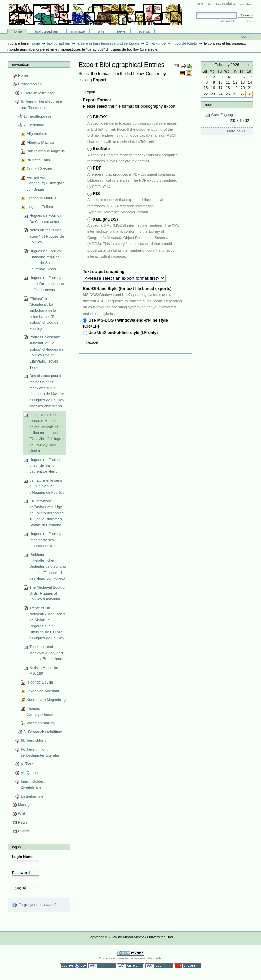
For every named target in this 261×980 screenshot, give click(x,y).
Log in (245, 36)
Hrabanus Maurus (41, 198)
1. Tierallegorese (38, 116)
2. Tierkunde (156, 43)
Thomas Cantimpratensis (40, 711)
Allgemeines (37, 134)
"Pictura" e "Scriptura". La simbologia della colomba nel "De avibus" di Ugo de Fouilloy (44, 314)
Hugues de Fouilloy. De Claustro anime (46, 219)
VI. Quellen (30, 773)
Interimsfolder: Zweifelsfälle (33, 784)
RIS (96, 194)
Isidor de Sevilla (40, 682)
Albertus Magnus (41, 142)
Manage (78, 31)
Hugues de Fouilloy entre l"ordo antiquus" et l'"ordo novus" (47, 284)
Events (144, 31)
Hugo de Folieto (185, 43)
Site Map (205, 3)
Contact (246, 3)
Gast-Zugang (227, 118)
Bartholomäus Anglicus (46, 151)
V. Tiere (27, 764)
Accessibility (225, 3)
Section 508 (74, 966)
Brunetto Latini (39, 160)
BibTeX (100, 117)
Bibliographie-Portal (95, 15)
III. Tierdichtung (33, 740)
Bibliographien (47, 31)
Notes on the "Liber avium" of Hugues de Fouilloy (47, 236)
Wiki (101, 31)
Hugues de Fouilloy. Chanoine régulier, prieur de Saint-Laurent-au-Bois (46, 260)
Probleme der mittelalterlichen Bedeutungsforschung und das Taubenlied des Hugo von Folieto (47, 567)
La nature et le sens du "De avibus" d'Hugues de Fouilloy (47, 486)
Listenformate (32, 796)
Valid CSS (159, 966)
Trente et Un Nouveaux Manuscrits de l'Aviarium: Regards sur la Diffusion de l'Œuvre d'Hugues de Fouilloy (47, 623)
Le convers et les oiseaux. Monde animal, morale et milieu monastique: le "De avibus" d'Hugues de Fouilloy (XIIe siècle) (47, 433)
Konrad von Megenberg (46, 700)
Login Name (23, 857)
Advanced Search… (237, 21)
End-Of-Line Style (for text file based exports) (127, 289)
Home (17, 31)
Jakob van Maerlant (43, 691)
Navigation (20, 64)
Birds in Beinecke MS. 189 (44, 671)
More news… (238, 131)
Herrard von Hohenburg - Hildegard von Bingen (46, 183)
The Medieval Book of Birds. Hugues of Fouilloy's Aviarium (47, 593)
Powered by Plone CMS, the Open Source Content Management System (130, 953)
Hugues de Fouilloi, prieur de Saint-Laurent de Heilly (45, 465)
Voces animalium (41, 723)
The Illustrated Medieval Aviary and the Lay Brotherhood (46, 653)
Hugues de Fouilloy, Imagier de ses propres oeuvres (46, 540)
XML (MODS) (105, 219)
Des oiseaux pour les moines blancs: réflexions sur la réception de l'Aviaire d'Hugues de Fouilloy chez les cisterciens (47, 391)
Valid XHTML (130, 966)
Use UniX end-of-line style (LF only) (123, 333)
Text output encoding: (105, 272)
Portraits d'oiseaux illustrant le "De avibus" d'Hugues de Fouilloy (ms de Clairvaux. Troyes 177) (46, 352)
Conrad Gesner (39, 168)
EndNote (101, 149)
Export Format (97, 100)
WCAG (102, 966)
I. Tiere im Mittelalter (38, 93)
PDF (97, 168)
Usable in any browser (188, 966)
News (121, 31)
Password (21, 873)
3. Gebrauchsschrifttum (43, 732)
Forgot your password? (34, 905)
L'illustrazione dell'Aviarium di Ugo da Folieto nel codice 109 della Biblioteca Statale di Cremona (46, 513)
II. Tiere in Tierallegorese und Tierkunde (108, 43)
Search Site (196, 12)
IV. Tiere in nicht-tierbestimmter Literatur (40, 752)
